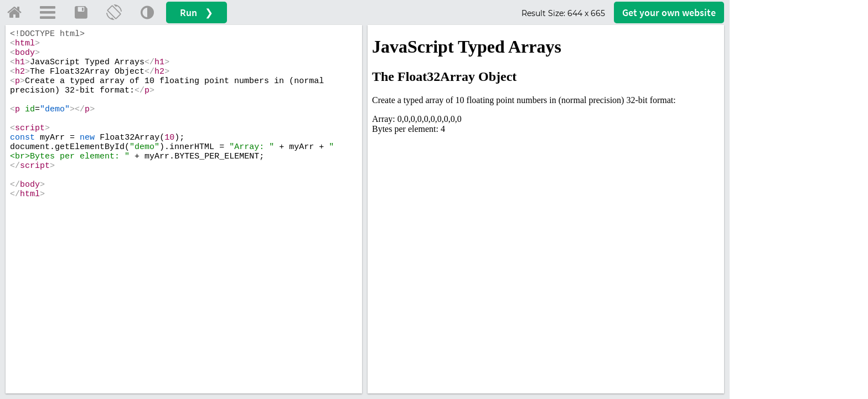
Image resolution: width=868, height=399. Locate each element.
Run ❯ (197, 12)
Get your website (669, 12)
